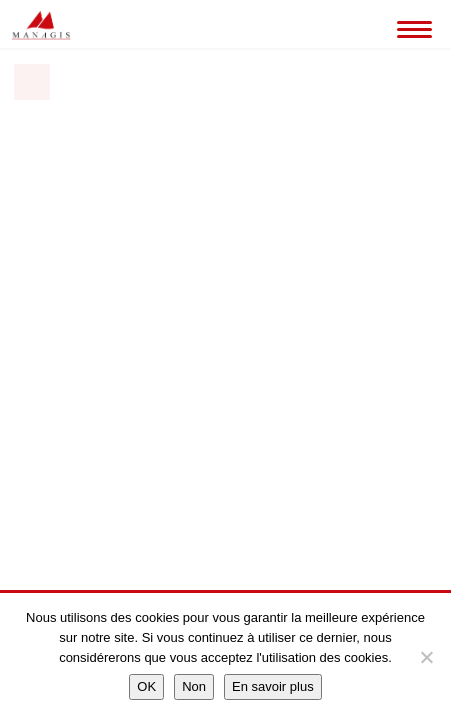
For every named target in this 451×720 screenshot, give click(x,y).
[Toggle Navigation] (411, 25)
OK (146, 686)
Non (194, 686)
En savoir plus (273, 686)
